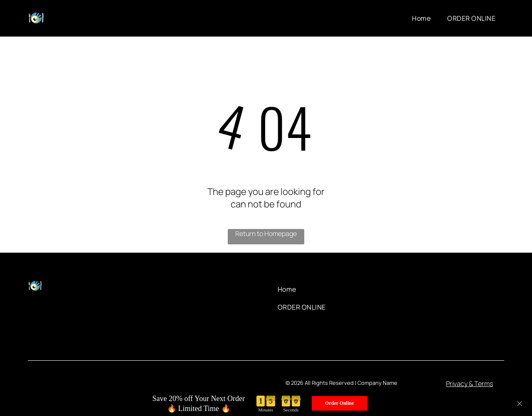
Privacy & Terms (469, 384)
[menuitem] (421, 18)
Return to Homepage (266, 234)
